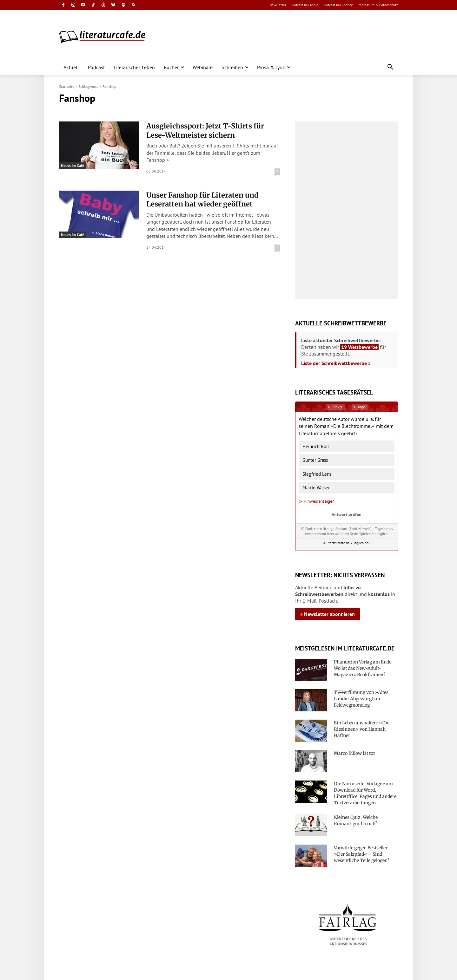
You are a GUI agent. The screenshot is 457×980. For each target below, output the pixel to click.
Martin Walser (316, 488)
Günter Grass (315, 460)
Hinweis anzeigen (317, 501)
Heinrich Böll (316, 446)
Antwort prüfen (347, 514)
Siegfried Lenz (317, 474)
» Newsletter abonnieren (328, 614)
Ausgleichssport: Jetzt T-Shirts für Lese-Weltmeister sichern (205, 131)
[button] (390, 67)
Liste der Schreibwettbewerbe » (336, 363)
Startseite (67, 86)
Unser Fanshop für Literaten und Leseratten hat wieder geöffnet (202, 200)
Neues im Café (73, 165)
